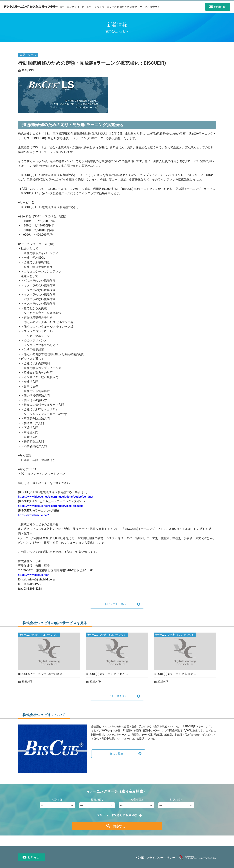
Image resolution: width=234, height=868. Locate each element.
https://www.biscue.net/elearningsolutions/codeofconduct (56, 497)
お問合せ (33, 857)
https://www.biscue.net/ (33, 515)
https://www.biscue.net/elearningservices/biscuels (51, 506)
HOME (140, 858)
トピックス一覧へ (115, 604)
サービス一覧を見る (115, 696)
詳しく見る (117, 754)
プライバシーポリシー (161, 858)
